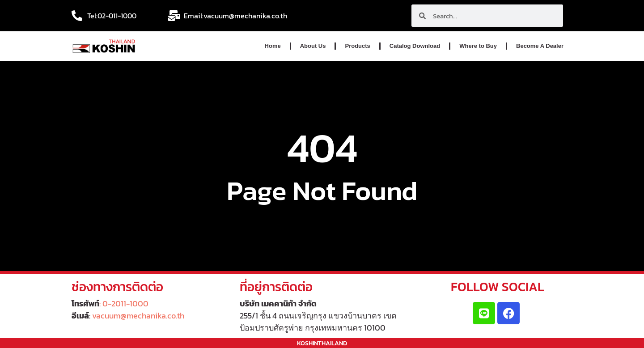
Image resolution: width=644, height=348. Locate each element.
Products (357, 46)
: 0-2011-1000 (124, 303)
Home (273, 46)
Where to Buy (478, 46)
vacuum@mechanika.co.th (138, 316)
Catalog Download (415, 46)
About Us (313, 46)
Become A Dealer (540, 46)
